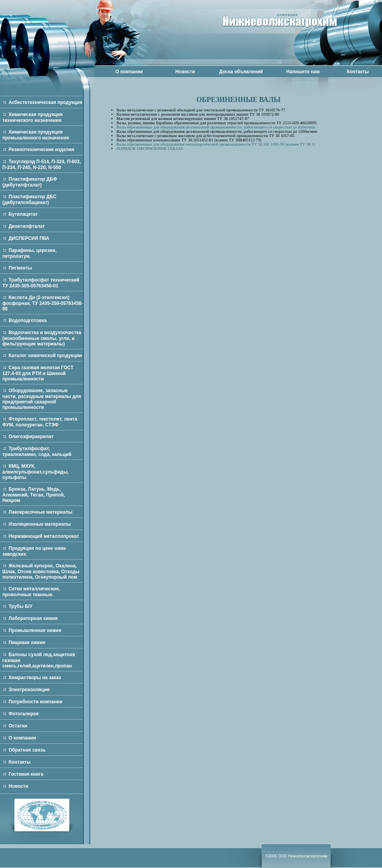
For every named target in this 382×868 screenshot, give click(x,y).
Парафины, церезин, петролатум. (29, 253)
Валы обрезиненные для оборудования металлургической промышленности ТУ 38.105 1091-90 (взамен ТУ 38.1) (216, 144)
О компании (129, 72)
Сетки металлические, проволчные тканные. (31, 592)
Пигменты (20, 268)
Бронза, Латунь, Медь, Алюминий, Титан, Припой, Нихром (34, 495)
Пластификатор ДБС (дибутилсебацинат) (29, 200)
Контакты (358, 72)
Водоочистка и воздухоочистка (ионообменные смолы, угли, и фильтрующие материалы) (42, 338)
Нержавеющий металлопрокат (44, 536)
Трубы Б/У (20, 606)
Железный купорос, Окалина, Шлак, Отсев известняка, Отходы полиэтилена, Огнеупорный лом (41, 571)
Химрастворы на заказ (35, 678)
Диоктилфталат (27, 226)
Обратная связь (27, 750)
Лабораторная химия (33, 618)
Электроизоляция (29, 690)
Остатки (18, 726)
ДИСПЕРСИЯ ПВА (29, 238)
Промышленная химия (35, 630)
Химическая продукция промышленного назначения (36, 135)
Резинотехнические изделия (41, 150)
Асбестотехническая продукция (45, 102)
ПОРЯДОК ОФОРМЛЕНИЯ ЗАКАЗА (150, 149)
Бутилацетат (23, 214)
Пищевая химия (27, 643)
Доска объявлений (241, 72)
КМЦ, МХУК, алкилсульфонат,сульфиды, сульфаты (36, 472)
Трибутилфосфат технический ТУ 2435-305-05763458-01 (41, 283)
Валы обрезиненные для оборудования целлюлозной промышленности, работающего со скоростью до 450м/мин (216, 127)
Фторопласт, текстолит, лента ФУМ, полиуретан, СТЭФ (40, 422)
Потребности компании (35, 702)
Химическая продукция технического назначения (33, 117)
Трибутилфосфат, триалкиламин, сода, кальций (37, 452)
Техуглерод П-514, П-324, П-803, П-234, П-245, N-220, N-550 (42, 165)
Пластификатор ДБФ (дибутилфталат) (30, 182)
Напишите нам (303, 72)
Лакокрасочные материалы (40, 512)
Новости (185, 72)
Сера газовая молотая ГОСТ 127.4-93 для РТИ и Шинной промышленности (38, 373)
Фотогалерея (24, 714)
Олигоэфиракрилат (31, 437)
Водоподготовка (28, 320)
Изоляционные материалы (40, 524)
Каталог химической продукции (45, 356)
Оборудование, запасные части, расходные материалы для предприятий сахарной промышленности (42, 399)
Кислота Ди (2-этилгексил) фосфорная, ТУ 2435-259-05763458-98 (43, 303)
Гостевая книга (26, 774)
